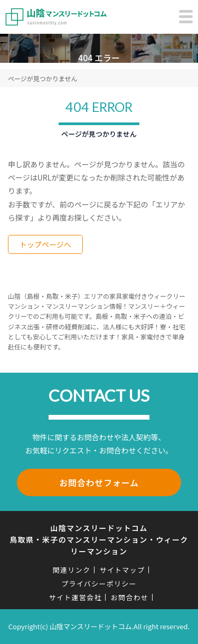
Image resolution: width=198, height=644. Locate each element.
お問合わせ (130, 597)
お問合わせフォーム (99, 482)
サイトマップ (122, 570)
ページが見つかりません (43, 78)
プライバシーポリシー (99, 584)
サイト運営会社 (76, 597)
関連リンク (72, 570)
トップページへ (45, 244)
